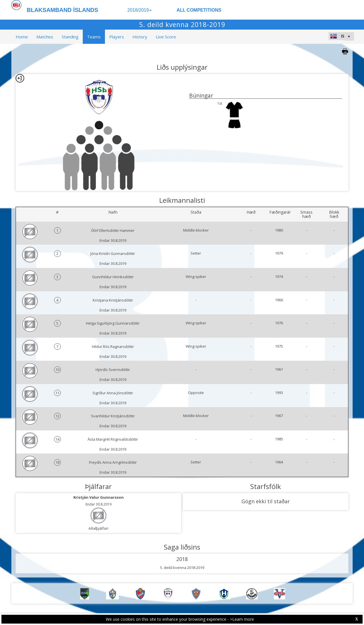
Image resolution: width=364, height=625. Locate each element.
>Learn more (242, 619)
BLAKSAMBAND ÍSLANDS (62, 10)
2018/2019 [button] (140, 10)
